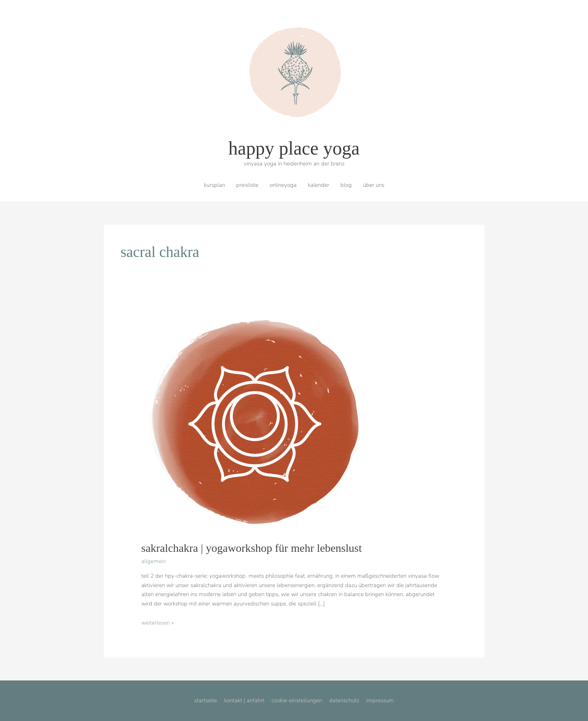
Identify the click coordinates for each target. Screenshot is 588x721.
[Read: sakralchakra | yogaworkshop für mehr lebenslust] (253, 421)
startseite (206, 700)
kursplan (214, 185)
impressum (380, 700)
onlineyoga (283, 185)
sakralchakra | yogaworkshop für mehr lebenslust (252, 548)
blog (346, 185)
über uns (374, 185)
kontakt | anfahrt (244, 700)
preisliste (247, 185)
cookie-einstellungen (297, 700)
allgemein (154, 561)
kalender (319, 185)
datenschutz (344, 700)
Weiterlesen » (157, 623)
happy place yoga (294, 148)
